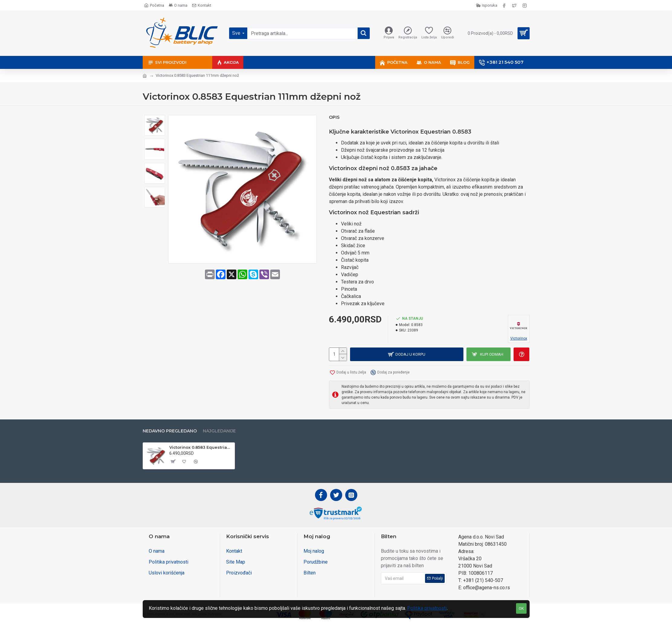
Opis (334, 117)
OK (521, 608)
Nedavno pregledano (170, 431)
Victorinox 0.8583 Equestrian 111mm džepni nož (201, 447)
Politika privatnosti (427, 608)
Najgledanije (219, 431)
